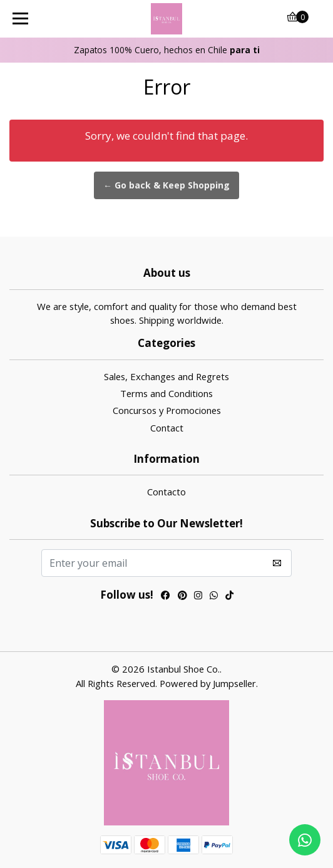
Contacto (166, 492)
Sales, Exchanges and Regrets (166, 376)
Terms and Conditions (166, 393)
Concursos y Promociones (167, 410)
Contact (167, 428)
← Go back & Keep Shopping (166, 185)
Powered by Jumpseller (208, 683)
